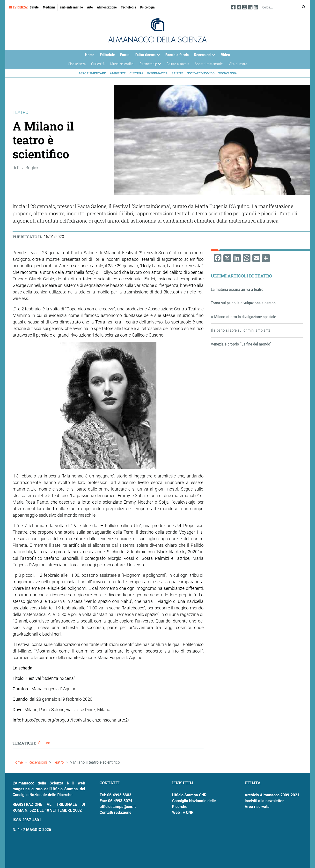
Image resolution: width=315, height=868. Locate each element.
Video (225, 55)
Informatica (157, 73)
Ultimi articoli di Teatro (242, 276)
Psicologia (147, 7)
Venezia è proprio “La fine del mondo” (241, 344)
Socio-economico (201, 73)
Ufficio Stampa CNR (189, 795)
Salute (34, 7)
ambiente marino (71, 7)
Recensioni (203, 56)
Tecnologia (128, 7)
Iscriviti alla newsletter (264, 801)
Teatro (58, 762)
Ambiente (118, 73)
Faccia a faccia (177, 55)
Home (90, 55)
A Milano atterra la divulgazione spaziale (243, 317)
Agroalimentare (92, 73)
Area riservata (257, 807)
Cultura (136, 73)
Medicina (49, 7)
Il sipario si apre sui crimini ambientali (242, 330)
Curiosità (98, 64)
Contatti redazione (116, 812)
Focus (125, 55)
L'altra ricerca (146, 56)
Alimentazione (107, 7)
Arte (90, 7)
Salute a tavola (178, 64)
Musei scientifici (122, 64)
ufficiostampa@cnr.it (118, 807)
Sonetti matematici (209, 64)
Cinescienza (77, 64)
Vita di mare (238, 64)
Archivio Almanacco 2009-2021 (272, 795)
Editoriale (107, 55)
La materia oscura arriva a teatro (237, 289)
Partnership (149, 65)
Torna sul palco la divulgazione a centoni (244, 303)
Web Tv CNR (183, 812)
